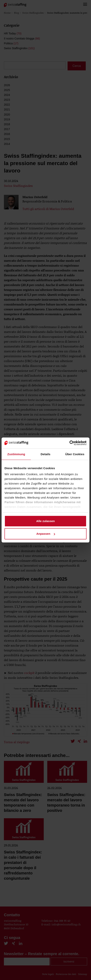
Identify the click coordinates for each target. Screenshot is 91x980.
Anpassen (46, 534)
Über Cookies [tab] (75, 454)
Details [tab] (45, 454)
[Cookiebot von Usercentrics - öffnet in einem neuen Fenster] (69, 443)
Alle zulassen (45, 521)
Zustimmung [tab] (16, 454)
